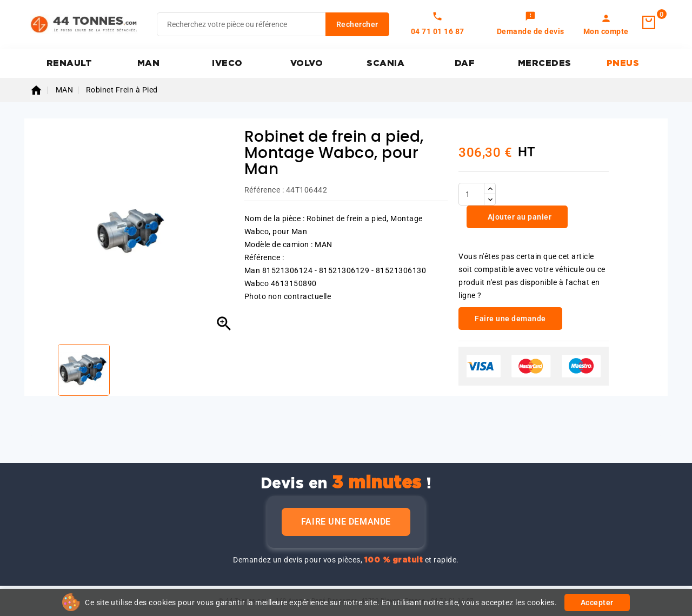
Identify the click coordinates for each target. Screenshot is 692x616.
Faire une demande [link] (510, 319)
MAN (149, 63)
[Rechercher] (273, 24)
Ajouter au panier (518, 217)
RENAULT (69, 63)
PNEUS (623, 63)
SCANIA (385, 63)
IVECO (227, 63)
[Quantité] (471, 194)
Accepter (597, 602)
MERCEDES (545, 63)
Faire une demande (346, 522)
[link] (531, 24)
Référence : (264, 190)
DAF (465, 63)
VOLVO (307, 63)
